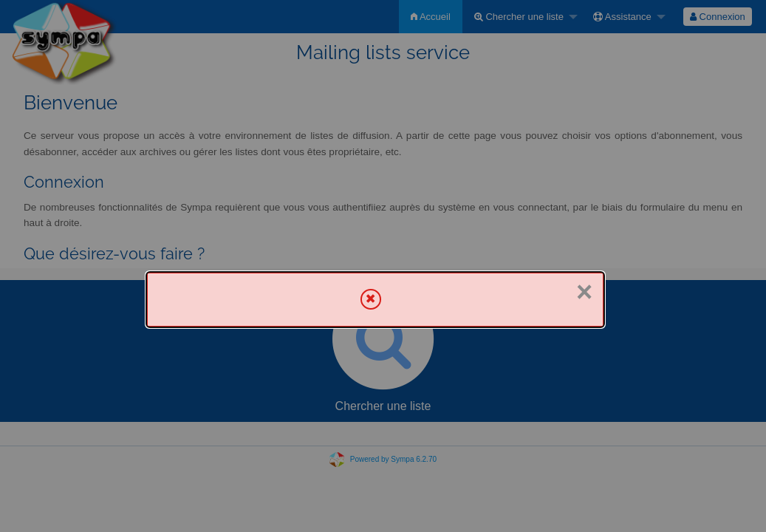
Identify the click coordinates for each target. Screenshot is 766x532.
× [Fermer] (584, 292)
